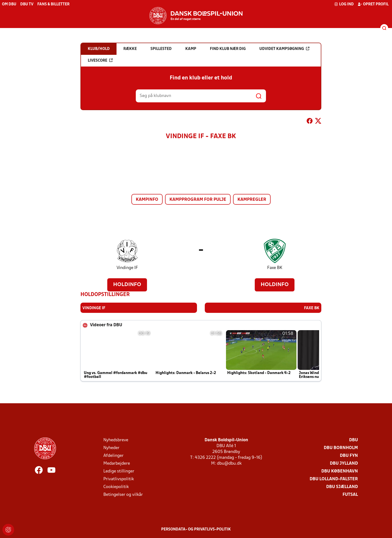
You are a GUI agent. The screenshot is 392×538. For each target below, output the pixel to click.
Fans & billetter (53, 4)
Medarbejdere (117, 463)
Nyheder (111, 448)
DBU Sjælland (342, 487)
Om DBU (9, 4)
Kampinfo (147, 200)
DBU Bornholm (341, 448)
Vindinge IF (127, 268)
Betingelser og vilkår (123, 495)
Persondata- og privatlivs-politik (196, 529)
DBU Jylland (344, 463)
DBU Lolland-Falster (334, 479)
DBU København (340, 471)
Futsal (350, 495)
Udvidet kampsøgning (284, 49)
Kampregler (252, 200)
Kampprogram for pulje (198, 200)
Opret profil (373, 4)
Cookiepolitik (116, 487)
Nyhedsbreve (116, 440)
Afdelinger (113, 456)
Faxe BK (275, 268)
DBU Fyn (349, 456)
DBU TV (27, 4)
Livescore (100, 60)
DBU (353, 440)
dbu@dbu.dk (229, 463)
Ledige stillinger (119, 471)
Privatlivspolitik (119, 479)
